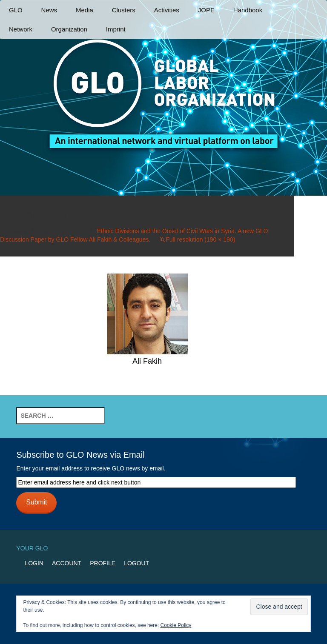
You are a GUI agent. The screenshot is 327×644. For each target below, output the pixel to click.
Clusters (124, 10)
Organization (69, 29)
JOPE (206, 10)
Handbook (248, 10)
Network (21, 29)
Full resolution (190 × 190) (200, 239)
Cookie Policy (176, 625)
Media (85, 10)
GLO (16, 10)
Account (67, 563)
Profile (103, 563)
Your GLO (32, 548)
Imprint (116, 29)
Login (34, 563)
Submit (36, 502)
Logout (136, 563)
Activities (167, 10)
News (49, 10)
